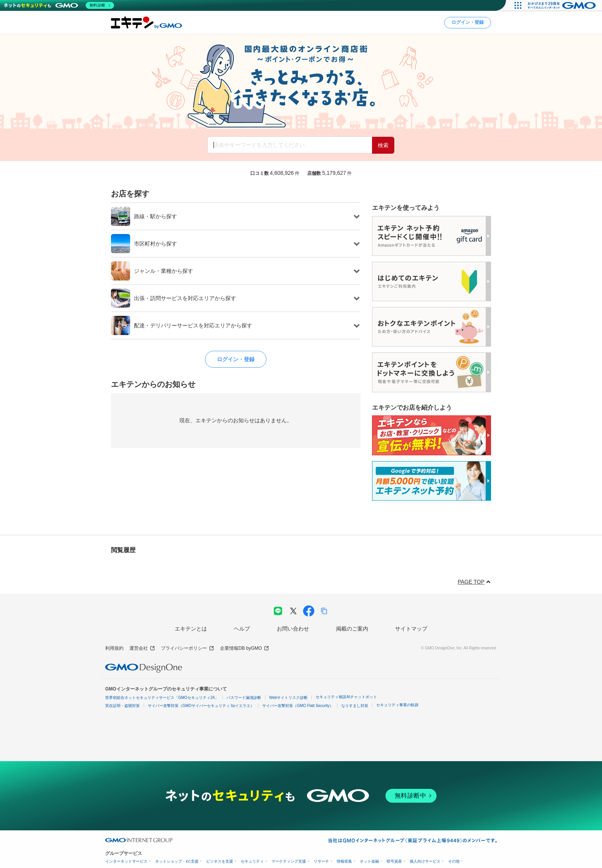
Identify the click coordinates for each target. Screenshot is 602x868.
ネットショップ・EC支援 (177, 861)
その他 (454, 861)
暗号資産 (394, 861)
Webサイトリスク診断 (288, 698)
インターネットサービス (126, 861)
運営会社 (142, 648)
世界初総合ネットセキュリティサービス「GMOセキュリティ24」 (162, 698)
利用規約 (114, 648)
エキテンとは (191, 629)
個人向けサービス (425, 861)
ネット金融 (369, 861)
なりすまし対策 (355, 706)
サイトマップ (411, 629)
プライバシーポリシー (188, 648)
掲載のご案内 (352, 629)
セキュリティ (252, 861)
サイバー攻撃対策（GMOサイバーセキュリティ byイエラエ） (201, 706)
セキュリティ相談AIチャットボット (346, 697)
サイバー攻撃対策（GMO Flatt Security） (298, 706)
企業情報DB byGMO (245, 648)
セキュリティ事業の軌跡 (397, 705)
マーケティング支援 (289, 861)
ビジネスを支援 (220, 861)
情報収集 (344, 861)
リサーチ (321, 861)
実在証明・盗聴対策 (122, 706)
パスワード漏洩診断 (244, 698)
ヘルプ (242, 629)
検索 (383, 145)
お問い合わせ (293, 629)
